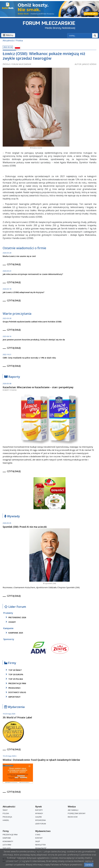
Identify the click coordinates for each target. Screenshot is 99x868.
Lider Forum (15, 607)
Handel (6, 820)
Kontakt (39, 838)
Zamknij (89, 865)
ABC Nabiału (73, 810)
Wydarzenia (14, 707)
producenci (13, 688)
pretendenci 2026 (15, 617)
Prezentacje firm (15, 683)
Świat (5, 810)
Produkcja (7, 817)
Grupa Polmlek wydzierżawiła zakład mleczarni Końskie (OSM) (32, 322)
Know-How (73, 817)
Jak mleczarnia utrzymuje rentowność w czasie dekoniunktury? (33, 274)
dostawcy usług (15, 692)
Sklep (38, 841)
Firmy (10, 663)
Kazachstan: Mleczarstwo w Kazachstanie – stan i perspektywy (38, 387)
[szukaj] (80, 36)
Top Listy (7, 848)
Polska (19, 41)
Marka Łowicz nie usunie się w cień (19, 256)
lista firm (7, 845)
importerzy (13, 697)
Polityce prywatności (72, 865)
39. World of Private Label (17, 717)
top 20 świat (13, 670)
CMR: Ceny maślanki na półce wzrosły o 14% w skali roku (29, 358)
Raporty (12, 377)
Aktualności (8, 41)
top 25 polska (14, 679)
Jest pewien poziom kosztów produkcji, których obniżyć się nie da (34, 340)
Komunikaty (8, 841)
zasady (10, 622)
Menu (8, 35)
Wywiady (12, 516)
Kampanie (7, 838)
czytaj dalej (14, 264)
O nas (38, 835)
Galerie (38, 817)
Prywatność (41, 848)
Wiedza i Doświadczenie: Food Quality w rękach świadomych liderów (41, 760)
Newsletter (40, 845)
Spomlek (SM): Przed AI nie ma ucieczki (25, 527)
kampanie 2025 (14, 633)
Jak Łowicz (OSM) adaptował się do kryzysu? (23, 292)
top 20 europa (14, 674)
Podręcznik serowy (77, 814)
